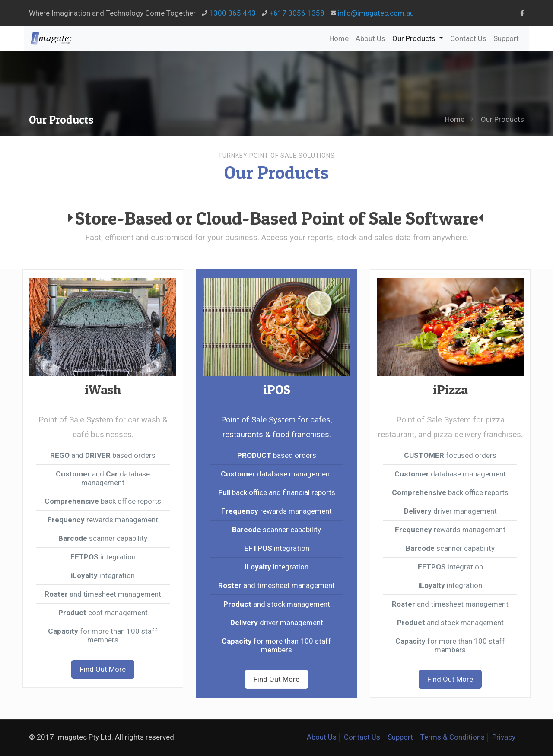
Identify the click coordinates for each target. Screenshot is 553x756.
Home (339, 38)
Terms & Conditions (453, 737)
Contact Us (468, 38)
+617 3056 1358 (297, 13)
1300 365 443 (232, 13)
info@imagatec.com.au (376, 13)
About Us (370, 38)
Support (506, 38)
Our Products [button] (420, 38)
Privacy (504, 737)
